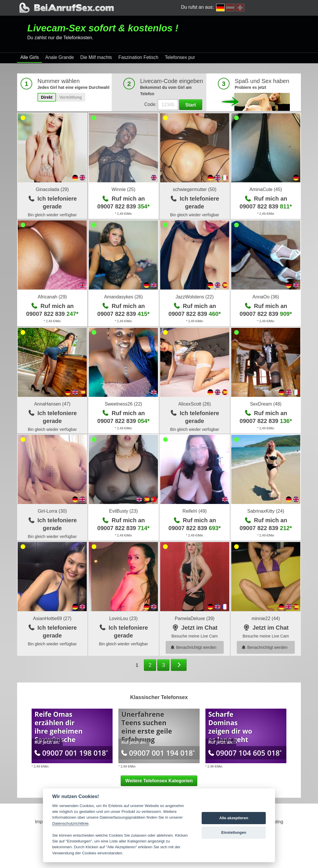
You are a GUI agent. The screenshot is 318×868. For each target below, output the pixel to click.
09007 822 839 (123, 206)
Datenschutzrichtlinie (70, 823)
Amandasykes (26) (123, 297)
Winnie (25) (123, 189)
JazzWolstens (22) (195, 297)
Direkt (47, 97)
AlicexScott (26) (195, 404)
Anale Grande (60, 57)
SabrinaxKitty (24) (266, 511)
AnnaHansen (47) (52, 404)
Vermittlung (71, 97)
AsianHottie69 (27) (52, 618)
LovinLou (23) (123, 618)
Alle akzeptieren (234, 818)
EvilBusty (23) (123, 511)
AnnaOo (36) (266, 297)
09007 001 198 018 (71, 753)
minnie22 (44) (266, 618)
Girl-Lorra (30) (52, 511)
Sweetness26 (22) (123, 404)
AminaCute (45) (266, 189)
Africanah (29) (52, 297)
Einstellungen (234, 832)
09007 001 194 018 (158, 753)
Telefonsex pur (180, 57)
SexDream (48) (266, 404)
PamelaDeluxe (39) (195, 618)
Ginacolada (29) (52, 189)
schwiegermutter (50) (194, 189)
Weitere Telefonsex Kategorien (159, 781)
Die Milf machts (96, 57)
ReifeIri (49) (195, 511)
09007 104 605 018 (245, 753)
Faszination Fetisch (138, 57)
